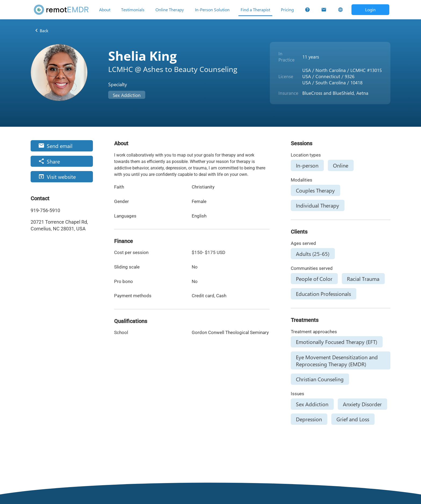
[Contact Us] (324, 10)
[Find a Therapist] (255, 10)
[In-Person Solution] (212, 10)
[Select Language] (340, 10)
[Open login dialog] (370, 10)
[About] (105, 10)
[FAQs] (307, 10)
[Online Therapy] (170, 10)
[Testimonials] (133, 10)
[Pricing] (287, 10)
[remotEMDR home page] (61, 10)
